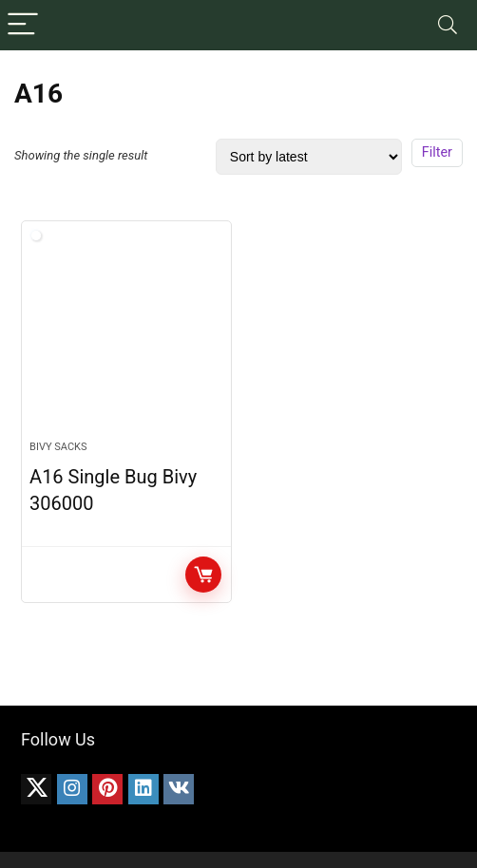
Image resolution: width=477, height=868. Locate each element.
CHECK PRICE (203, 575)
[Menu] (23, 25)
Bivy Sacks (58, 447)
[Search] (448, 25)
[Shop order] (309, 157)
